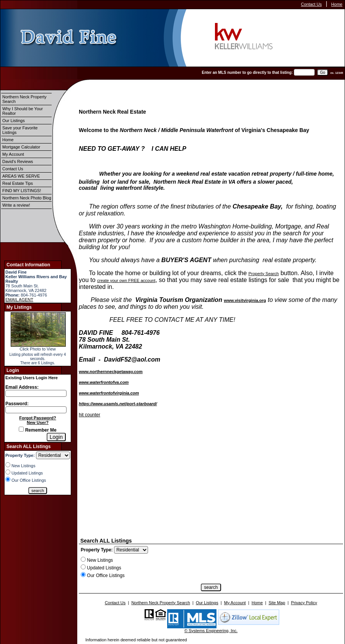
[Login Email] (36, 393)
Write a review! (16, 205)
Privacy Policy (304, 603)
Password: (17, 404)
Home (337, 4)
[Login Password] (36, 410)
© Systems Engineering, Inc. (211, 631)
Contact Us (311, 4)
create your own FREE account (126, 280)
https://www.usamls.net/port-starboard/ (118, 404)
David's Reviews (18, 161)
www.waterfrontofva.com (104, 382)
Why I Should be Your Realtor (23, 111)
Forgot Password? (38, 418)
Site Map (277, 603)
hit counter (90, 415)
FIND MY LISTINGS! (22, 191)
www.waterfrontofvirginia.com (109, 393)
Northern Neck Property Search (24, 99)
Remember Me (37, 430)
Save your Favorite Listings (20, 130)
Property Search (263, 274)
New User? (38, 422)
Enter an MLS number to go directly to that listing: (247, 73)
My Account (13, 154)
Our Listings (14, 121)
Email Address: (22, 387)
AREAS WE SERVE (21, 176)
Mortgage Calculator (21, 147)
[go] (323, 73)
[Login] (56, 437)
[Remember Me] (21, 429)
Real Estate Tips (18, 183)
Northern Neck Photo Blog (27, 198)
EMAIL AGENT (19, 300)
